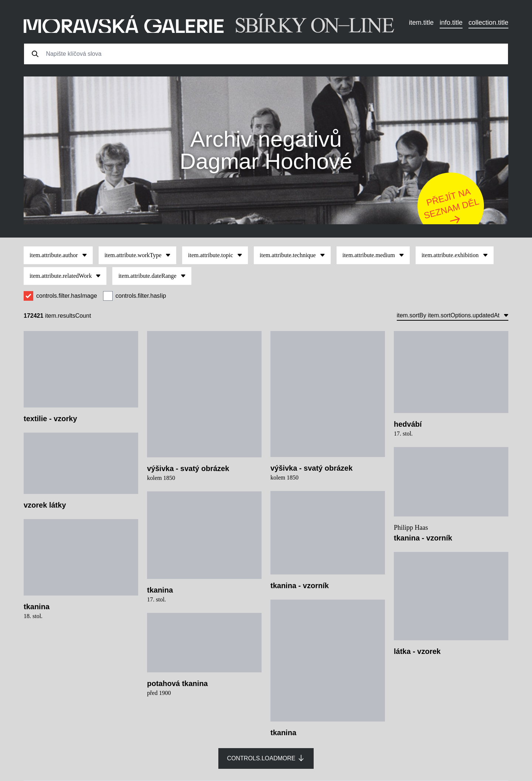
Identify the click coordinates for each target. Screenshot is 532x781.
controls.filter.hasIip (141, 296)
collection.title (488, 23)
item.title (421, 23)
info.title (451, 23)
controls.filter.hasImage (67, 296)
